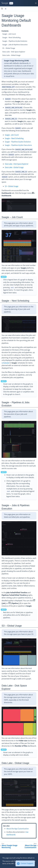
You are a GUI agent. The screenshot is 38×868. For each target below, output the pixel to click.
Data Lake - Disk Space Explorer (14, 52)
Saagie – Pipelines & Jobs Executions (18, 145)
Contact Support (27, 863)
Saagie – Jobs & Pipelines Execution (15, 45)
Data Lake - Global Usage (11, 55)
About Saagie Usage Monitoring (9, 846)
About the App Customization (18, 829)
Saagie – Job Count (9, 34)
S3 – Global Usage (9, 48)
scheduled (5, 363)
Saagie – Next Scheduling (11, 37)
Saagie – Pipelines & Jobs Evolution (15, 41)
